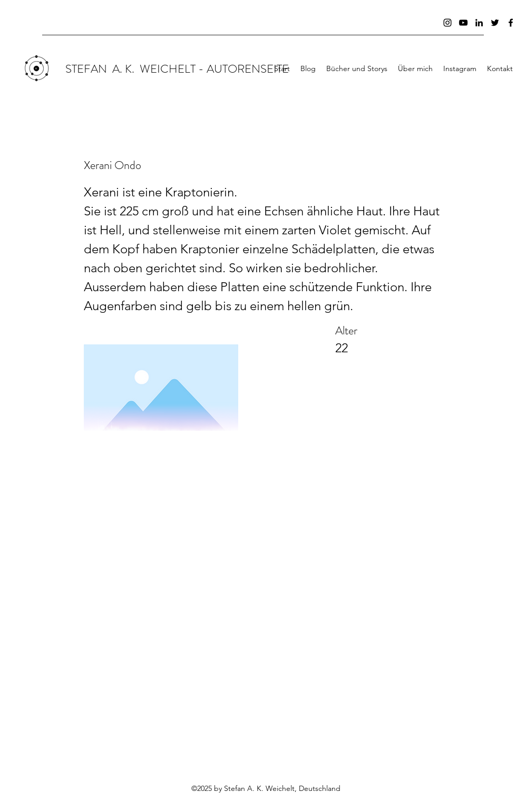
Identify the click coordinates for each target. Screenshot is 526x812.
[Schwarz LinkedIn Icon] (479, 23)
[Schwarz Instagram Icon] (447, 23)
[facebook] (511, 23)
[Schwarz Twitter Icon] (495, 23)
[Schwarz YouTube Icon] (463, 23)
